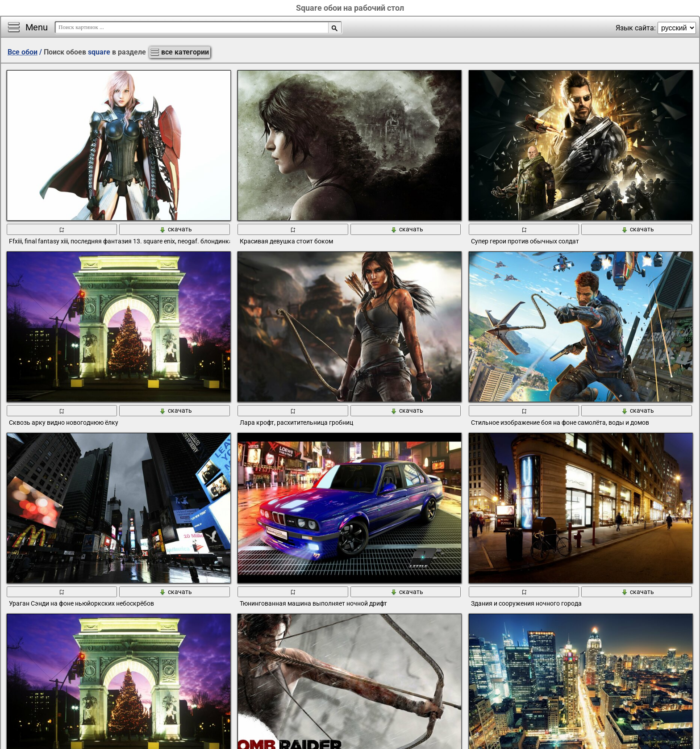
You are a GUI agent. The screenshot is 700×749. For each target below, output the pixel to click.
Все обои (23, 52)
